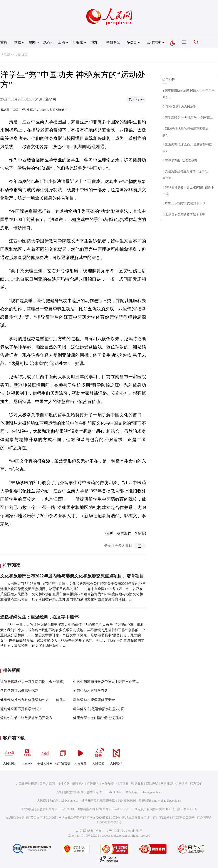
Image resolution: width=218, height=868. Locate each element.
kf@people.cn (70, 801)
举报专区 (113, 42)
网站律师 (167, 784)
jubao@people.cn (151, 792)
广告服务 (93, 784)
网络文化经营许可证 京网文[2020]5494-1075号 (89, 818)
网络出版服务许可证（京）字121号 (146, 818)
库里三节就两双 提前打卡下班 (185, 203)
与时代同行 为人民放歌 (181, 106)
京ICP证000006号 (183, 818)
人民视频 (80, 755)
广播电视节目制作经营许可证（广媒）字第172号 (164, 809)
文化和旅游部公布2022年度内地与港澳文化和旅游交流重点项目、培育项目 (72, 576)
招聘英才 (78, 784)
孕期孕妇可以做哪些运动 (19, 691)
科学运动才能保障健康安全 (94, 700)
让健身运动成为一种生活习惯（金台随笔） (33, 682)
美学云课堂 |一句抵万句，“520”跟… (189, 118)
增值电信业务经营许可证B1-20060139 (103, 809)
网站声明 (152, 784)
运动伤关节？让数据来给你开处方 (26, 718)
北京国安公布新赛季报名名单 (185, 214)
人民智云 (98, 755)
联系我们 (196, 784)
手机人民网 (45, 755)
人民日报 (9, 755)
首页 (4, 42)
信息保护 (181, 784)
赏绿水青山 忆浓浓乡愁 (181, 160)
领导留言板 (63, 755)
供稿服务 (122, 784)
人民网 (5, 55)
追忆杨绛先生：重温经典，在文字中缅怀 (39, 617)
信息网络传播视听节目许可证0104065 (31, 818)
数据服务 (137, 784)
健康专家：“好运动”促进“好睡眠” (99, 718)
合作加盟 (108, 784)
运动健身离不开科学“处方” (21, 709)
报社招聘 (64, 784)
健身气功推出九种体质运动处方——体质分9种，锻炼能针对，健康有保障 (57, 700)
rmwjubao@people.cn (168, 801)
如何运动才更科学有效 (91, 691)
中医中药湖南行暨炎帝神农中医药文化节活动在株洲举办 (117, 682)
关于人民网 (47, 784)
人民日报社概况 (26, 784)
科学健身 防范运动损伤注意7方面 (99, 709)
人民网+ (27, 755)
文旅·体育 (21, 55)
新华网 (51, 99)
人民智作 (116, 755)
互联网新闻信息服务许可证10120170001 (48, 809)
